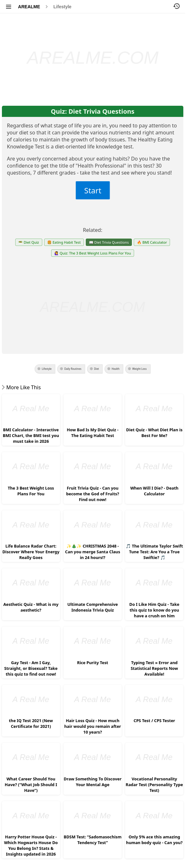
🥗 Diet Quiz (29, 242)
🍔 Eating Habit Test (64, 242)
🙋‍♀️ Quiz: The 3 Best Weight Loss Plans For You (93, 253)
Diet (96, 369)
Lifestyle (62, 7)
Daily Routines (73, 369)
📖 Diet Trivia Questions (109, 242)
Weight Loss (139, 369)
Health (115, 369)
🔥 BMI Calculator (152, 242)
